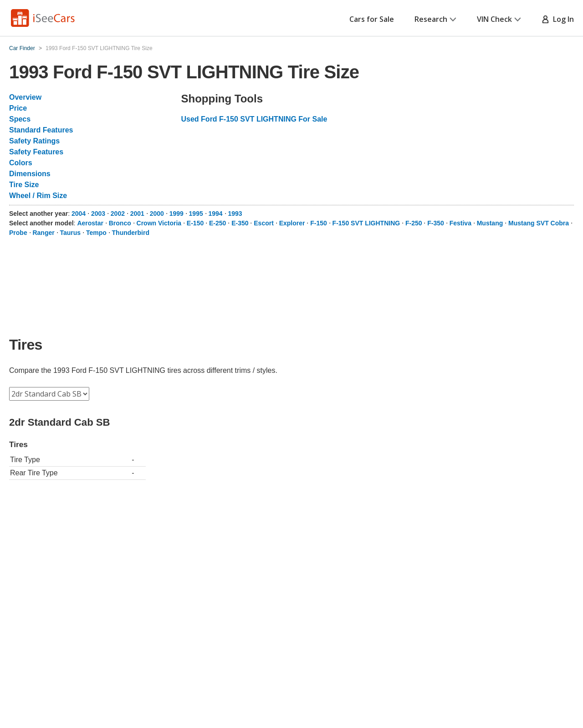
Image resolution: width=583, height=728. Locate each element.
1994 (216, 214)
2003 (98, 214)
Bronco (120, 223)
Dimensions (30, 174)
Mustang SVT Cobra (539, 223)
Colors (21, 163)
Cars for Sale (372, 19)
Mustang (490, 223)
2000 (157, 214)
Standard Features (41, 130)
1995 (196, 214)
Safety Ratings (34, 141)
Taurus (70, 233)
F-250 (414, 223)
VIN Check (499, 19)
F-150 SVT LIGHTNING (366, 223)
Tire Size (24, 185)
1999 (176, 214)
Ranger (43, 233)
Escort (264, 223)
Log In (558, 19)
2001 (137, 214)
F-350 (436, 223)
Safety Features (36, 152)
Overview (25, 97)
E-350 (240, 223)
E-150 (195, 223)
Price (18, 108)
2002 (118, 214)
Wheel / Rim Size (38, 196)
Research (435, 19)
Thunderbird (131, 233)
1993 (235, 214)
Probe (18, 233)
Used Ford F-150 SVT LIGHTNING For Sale (254, 119)
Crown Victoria (159, 223)
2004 (79, 214)
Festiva (460, 223)
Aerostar (90, 223)
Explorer (292, 223)
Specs (20, 119)
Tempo (96, 233)
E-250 (217, 223)
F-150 (319, 223)
